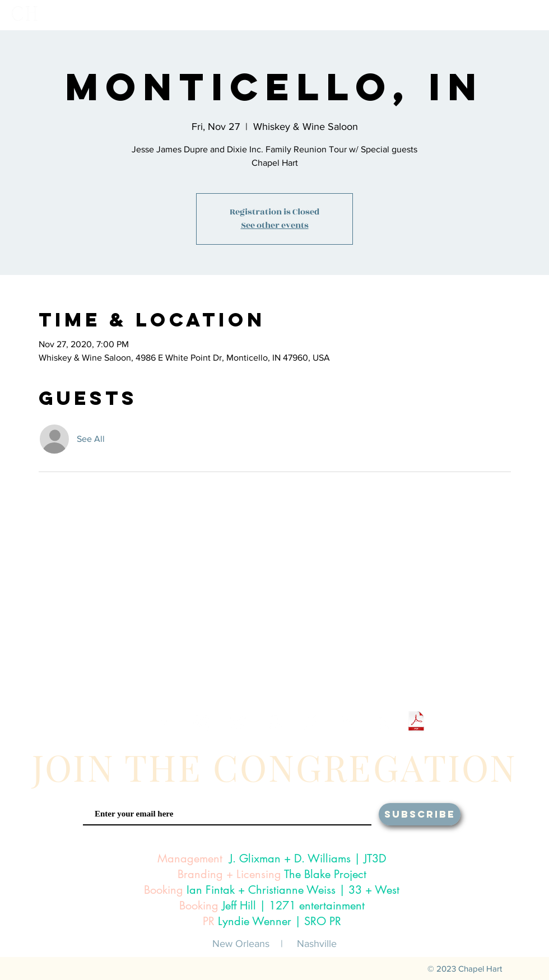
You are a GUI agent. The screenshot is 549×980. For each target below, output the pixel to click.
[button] (392, 15)
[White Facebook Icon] (165, 723)
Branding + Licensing (229, 874)
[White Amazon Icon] (383, 723)
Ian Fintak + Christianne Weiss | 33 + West (293, 890)
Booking (164, 890)
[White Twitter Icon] (238, 723)
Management (190, 858)
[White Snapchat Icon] (274, 723)
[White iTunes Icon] (311, 723)
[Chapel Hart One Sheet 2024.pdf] (416, 723)
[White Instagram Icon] (201, 723)
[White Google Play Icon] (347, 723)
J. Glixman (255, 858)
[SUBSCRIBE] (420, 814)
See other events (275, 225)
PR (209, 921)
